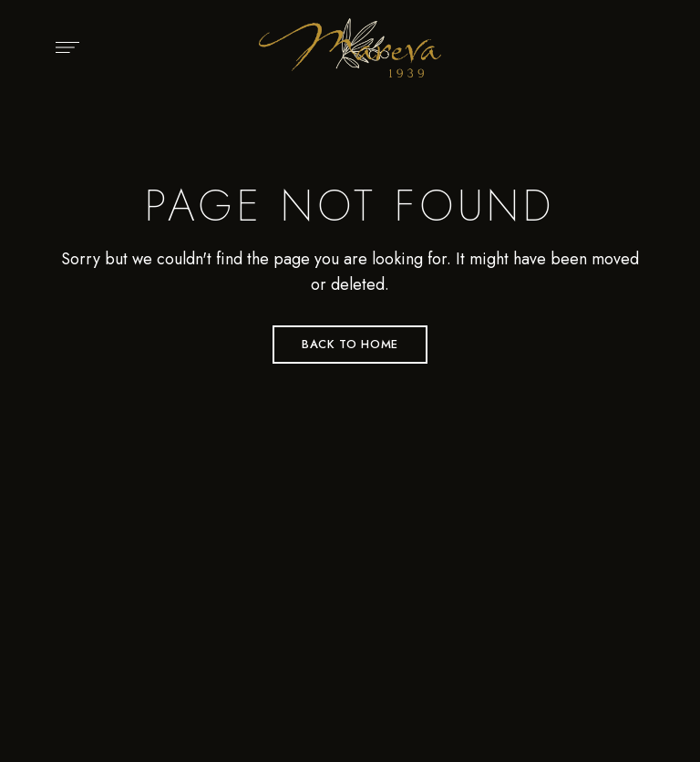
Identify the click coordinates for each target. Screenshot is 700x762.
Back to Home (350, 344)
